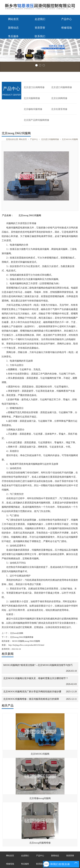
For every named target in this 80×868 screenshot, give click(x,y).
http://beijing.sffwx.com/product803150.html (26, 645)
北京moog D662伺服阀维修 (21, 637)
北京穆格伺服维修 (33, 109)
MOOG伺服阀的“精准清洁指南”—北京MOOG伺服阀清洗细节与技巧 (38, 665)
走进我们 (40, 19)
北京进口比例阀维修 (34, 87)
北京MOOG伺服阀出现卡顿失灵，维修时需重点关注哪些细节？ (36, 678)
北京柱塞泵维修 (59, 109)
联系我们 (40, 36)
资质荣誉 (40, 28)
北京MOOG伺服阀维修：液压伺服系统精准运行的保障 (31, 699)
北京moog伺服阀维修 (40, 843)
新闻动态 (13, 28)
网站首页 (13, 19)
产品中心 (66, 19)
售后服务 (13, 36)
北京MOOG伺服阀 (70, 139)
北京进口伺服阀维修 (62, 87)
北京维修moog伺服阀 (40, 798)
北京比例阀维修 (59, 98)
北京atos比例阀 (16, 633)
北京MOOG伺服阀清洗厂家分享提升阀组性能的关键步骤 (32, 692)
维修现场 (66, 28)
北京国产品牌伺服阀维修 (36, 120)
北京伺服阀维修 (32, 98)
